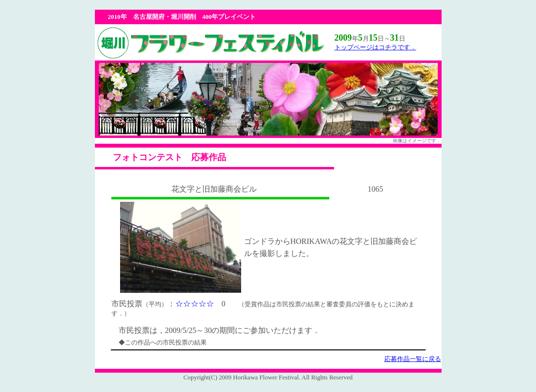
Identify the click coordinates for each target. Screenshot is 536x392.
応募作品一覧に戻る (413, 359)
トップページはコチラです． (375, 47)
